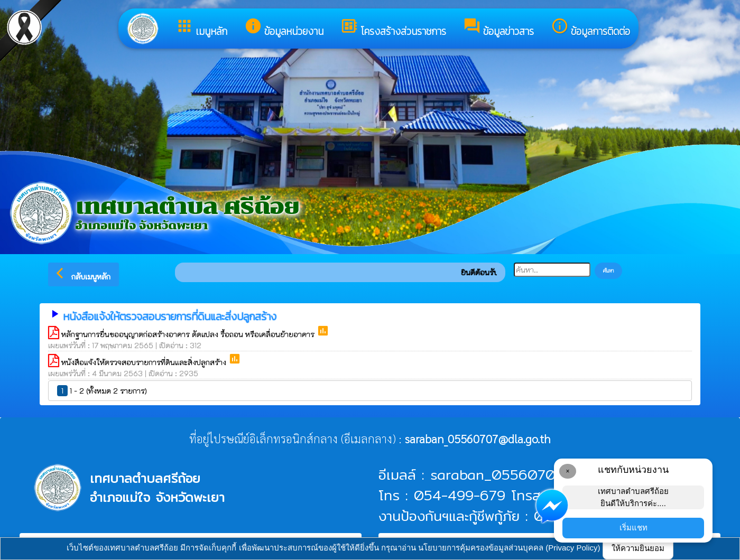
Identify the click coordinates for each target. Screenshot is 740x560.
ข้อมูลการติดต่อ (590, 28)
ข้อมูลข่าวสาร (498, 28)
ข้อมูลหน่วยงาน (284, 28)
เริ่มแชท (633, 528)
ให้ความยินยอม (638, 548)
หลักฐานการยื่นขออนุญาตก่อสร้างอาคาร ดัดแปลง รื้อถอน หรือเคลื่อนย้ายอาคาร (189, 334)
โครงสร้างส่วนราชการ (393, 28)
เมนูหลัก (201, 28)
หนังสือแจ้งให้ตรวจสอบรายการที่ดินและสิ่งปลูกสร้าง (145, 362)
